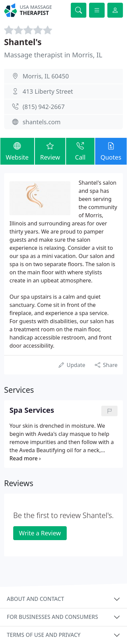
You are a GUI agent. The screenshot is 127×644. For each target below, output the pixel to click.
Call (80, 151)
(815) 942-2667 (44, 107)
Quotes (111, 151)
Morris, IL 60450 (46, 76)
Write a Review (40, 533)
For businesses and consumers (52, 617)
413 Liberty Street (48, 91)
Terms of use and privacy (44, 635)
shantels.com (42, 122)
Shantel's (23, 42)
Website (17, 151)
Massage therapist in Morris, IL (53, 55)
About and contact (35, 599)
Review (50, 151)
